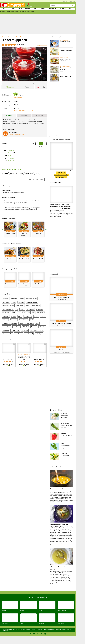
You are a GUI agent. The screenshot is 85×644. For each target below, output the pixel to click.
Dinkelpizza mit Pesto (9, 359)
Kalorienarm (25, 330)
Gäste (14, 313)
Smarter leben (52, 9)
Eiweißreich (10, 259)
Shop (70, 9)
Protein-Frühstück (38, 259)
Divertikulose (14, 320)
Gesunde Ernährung (25, 9)
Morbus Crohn (26, 313)
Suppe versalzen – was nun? (59, 524)
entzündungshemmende (37, 330)
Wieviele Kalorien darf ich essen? (24, 111)
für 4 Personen (6, 313)
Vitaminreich (20, 306)
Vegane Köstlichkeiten (61, 350)
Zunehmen (34, 327)
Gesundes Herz (19, 334)
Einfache (22, 309)
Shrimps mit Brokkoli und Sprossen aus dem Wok (24, 358)
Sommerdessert (36, 306)
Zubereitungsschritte (8, 197)
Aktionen (63, 9)
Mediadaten (69, 629)
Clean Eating (13, 299)
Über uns (5, 629)
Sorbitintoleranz (24, 320)
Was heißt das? (18, 98)
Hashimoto (5, 320)
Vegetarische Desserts (8, 306)
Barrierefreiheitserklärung (58, 629)
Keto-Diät (38, 234)
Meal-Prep (38, 284)
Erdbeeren (11, 150)
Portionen (41, 146)
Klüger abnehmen (39, 9)
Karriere (10, 629)
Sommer (27, 306)
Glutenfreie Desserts (32, 299)
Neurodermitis (28, 316)
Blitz (17, 309)
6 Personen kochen (7, 334)
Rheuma (43, 316)
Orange (10, 153)
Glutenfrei (21, 299)
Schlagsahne (12, 158)
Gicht (34, 313)
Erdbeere (5, 173)
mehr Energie (17, 327)
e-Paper (71, 171)
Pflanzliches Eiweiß (24, 259)
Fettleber (36, 316)
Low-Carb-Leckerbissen (61, 297)
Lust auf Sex (6, 330)
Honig (10, 155)
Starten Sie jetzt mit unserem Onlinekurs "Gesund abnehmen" (61, 197)
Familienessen (30, 309)
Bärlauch (63, 443)
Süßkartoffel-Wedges (40, 359)
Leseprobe (52, 171)
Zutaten (4, 143)
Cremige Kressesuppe (66, 50)
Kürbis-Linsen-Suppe (66, 76)
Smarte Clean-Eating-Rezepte (61, 324)
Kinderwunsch (41, 313)
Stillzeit (20, 316)
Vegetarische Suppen (32, 302)
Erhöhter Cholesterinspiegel (26, 323)
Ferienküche (40, 309)
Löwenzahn (64, 453)
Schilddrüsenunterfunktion (10, 323)
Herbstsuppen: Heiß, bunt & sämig (61, 489)
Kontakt (20, 629)
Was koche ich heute (10, 284)
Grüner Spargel (65, 424)
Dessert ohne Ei (29, 334)
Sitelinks (15, 629)
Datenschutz (34, 629)
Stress (37, 323)
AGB (24, 629)
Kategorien (5, 630)
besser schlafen (7, 327)
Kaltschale (5, 299)
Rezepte (13, 9)
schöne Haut (26, 327)
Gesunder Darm (15, 330)
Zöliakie (32, 320)
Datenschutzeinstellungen (45, 629)
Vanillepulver (12, 161)
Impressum (28, 629)
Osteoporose (6, 316)
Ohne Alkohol (6, 302)
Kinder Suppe (39, 334)
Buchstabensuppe (65, 42)
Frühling (5, 9)
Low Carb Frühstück (10, 234)
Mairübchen (64, 414)
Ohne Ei (14, 302)
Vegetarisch (21, 302)
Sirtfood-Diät (42, 327)
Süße (19, 313)
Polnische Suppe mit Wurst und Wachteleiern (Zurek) (66, 69)
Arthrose (14, 316)
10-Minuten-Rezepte (8, 309)
